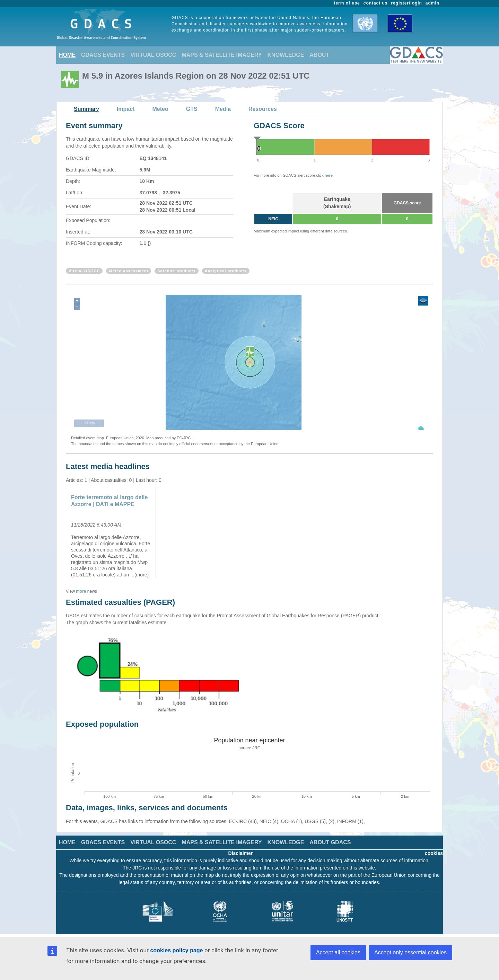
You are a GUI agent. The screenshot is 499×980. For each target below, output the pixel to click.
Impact (126, 109)
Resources (263, 109)
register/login (406, 3)
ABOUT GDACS (330, 842)
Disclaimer (241, 853)
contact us (376, 3)
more (81, 591)
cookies (434, 853)
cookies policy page (176, 950)
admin (432, 3)
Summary (86, 109)
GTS (192, 109)
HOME (67, 55)
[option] (112, 532)
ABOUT (319, 55)
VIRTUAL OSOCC (153, 55)
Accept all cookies (338, 952)
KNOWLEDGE (286, 55)
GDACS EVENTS (103, 55)
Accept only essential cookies (410, 952)
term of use (347, 3)
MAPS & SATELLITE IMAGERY (222, 55)
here (329, 175)
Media (223, 109)
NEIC (273, 219)
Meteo (160, 109)
